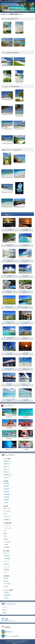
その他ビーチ (7, 478)
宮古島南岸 (6, 492)
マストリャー (7, 567)
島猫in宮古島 (7, 632)
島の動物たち (7, 520)
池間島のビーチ (7, 461)
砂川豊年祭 (6, 564)
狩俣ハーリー (7, 553)
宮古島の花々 (26, 424)
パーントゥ (6, 561)
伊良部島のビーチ (8, 475)
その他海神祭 (7, 559)
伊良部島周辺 (7, 494)
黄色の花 (6, 539)
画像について (5, 610)
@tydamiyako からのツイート (9, 621)
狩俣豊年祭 (6, 570)
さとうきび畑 (7, 511)
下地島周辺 (6, 497)
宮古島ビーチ (9, 413)
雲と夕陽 (6, 587)
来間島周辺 (6, 486)
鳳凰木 (5, 534)
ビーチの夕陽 (7, 584)
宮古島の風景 (9, 424)
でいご (5, 531)
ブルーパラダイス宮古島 (10, 636)
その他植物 (6, 547)
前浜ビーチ (6, 467)
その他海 (6, 503)
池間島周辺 (6, 483)
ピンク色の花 (7, 542)
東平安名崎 (6, 489)
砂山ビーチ (6, 469)
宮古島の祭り (9, 435)
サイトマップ (5, 607)
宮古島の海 (26, 413)
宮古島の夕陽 (26, 435)
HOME (3, 14)
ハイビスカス (7, 525)
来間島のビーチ (7, 464)
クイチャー (6, 572)
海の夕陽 (6, 578)
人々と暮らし (7, 517)
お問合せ (4, 613)
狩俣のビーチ (7, 472)
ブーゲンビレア (7, 528)
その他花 (6, 545)
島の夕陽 (6, 581)
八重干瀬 (6, 598)
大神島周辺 (6, 500)
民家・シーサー (7, 509)
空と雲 (5, 514)
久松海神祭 (6, 556)
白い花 (5, 536)
